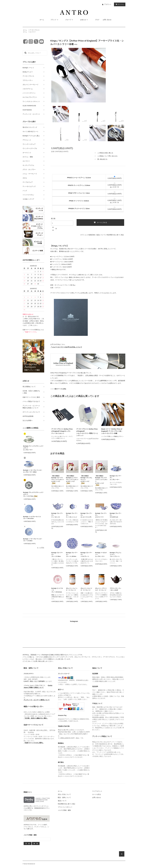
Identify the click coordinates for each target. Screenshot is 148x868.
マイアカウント (97, 791)
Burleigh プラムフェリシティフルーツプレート (116, 555)
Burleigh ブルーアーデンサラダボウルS (116, 515)
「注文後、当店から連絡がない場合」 (36, 718)
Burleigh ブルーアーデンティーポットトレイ (72, 515)
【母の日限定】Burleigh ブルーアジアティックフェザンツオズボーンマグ (58, 480)
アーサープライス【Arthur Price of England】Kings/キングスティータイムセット (62, 431)
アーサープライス (35, 30)
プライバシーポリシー (65, 807)
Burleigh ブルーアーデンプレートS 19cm (57, 555)
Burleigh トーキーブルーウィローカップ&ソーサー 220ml (33, 471)
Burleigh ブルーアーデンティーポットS (57, 515)
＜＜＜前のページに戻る (58, 389)
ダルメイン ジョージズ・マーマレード (86, 589)
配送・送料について (64, 797)
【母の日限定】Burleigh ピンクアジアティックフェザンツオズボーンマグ (72, 480)
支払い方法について (64, 794)
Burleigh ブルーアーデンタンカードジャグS (86, 515)
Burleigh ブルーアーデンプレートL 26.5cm (72, 555)
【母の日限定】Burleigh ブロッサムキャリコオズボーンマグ (86, 480)
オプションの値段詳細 (88, 235)
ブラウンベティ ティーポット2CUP (115, 589)
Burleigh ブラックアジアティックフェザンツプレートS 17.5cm (33, 494)
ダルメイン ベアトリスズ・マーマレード (101, 589)
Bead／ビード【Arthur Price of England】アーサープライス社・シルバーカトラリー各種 (112, 431)
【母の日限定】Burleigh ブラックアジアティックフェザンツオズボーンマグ (101, 481)
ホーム (42, 20)
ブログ (97, 20)
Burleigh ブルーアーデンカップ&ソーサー (116, 478)
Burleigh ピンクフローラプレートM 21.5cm (57, 590)
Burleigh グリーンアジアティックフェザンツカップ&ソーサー (33, 448)
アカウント (108, 4)
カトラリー (33, 32)
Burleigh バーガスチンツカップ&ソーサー (101, 555)
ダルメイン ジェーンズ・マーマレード (72, 589)
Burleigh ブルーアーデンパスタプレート (86, 555)
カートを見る (97, 794)
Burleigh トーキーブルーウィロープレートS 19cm (33, 540)
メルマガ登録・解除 (64, 810)
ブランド (55, 20)
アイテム (119, 4)
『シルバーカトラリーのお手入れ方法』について (66, 347)
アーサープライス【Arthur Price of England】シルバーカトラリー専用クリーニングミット (87, 432)
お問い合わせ (107, 20)
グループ (69, 20)
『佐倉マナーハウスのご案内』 (34, 743)
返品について (101, 235)
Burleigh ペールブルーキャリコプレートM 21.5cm (32, 518)
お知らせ (84, 20)
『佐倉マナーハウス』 (31, 332)
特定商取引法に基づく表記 (115, 235)
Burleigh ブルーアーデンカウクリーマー (101, 515)
